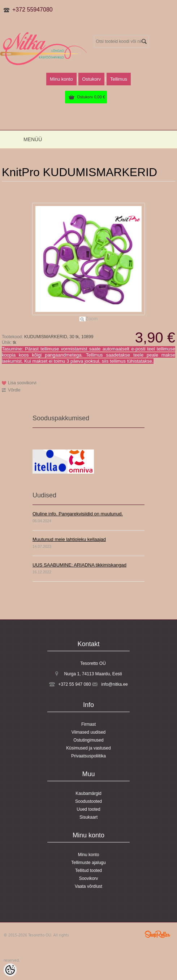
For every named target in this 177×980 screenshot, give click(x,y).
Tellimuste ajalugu (88, 863)
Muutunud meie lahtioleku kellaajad (69, 539)
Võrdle (14, 390)
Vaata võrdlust (88, 886)
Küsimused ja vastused (88, 748)
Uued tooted (88, 809)
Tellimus (119, 79)
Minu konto (61, 79)
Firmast (88, 724)
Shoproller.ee (157, 934)
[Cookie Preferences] (10, 970)
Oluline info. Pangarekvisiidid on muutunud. (78, 514)
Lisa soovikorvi (22, 383)
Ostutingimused (88, 740)
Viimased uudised (89, 732)
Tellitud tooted (88, 871)
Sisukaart (88, 817)
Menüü (33, 139)
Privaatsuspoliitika (88, 756)
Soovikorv (89, 878)
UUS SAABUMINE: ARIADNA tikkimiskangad (79, 565)
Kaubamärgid (88, 793)
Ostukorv (91, 97)
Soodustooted (88, 801)
